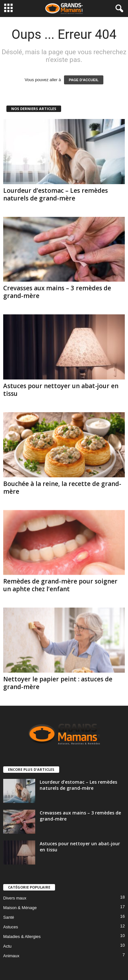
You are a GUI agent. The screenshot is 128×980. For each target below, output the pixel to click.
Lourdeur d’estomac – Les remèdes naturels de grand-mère (56, 194)
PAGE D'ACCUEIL (84, 80)
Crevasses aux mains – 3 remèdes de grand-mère (57, 292)
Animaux (11, 956)
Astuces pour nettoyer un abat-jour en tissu (61, 390)
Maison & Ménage (20, 908)
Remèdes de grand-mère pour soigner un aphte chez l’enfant (60, 585)
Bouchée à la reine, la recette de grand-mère (62, 488)
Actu (7, 946)
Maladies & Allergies (22, 937)
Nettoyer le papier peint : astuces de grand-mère (58, 683)
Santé (9, 917)
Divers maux (15, 898)
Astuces (11, 927)
